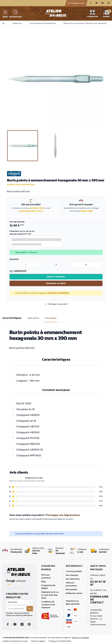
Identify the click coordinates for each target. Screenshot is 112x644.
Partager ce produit (56, 304)
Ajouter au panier (56, 277)
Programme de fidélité (48, 587)
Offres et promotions (71, 584)
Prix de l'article (17, 222)
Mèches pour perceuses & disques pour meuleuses (85, 23)
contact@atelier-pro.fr (31, 211)
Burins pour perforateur (21, 185)
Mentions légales (38, 641)
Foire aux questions (46, 576)
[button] (56, 304)
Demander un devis (56, 283)
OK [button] (30, 609)
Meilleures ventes (74, 593)
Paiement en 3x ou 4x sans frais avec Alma (50, 595)
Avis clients (51, 318)
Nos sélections (73, 579)
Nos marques (72, 575)
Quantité (14, 259)
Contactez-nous (76, 3)
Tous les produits (74, 571)
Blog (43, 582)
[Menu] (5, 12)
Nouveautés (71, 589)
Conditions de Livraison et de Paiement (48, 605)
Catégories (17, 23)
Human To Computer (80, 638)
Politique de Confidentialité (60, 641)
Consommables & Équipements (43, 23)
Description (34, 318)
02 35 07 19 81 (37, 208)
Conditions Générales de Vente (15, 641)
